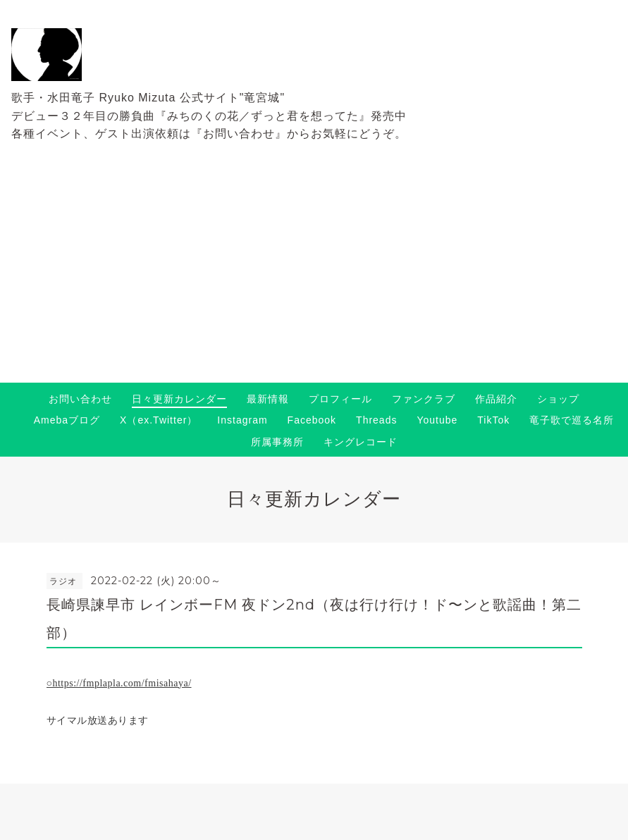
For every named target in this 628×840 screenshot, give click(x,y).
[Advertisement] (314, 277)
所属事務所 (277, 442)
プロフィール (340, 399)
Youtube (437, 420)
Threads (376, 420)
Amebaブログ (67, 420)
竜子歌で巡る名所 (572, 420)
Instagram (242, 420)
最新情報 (268, 399)
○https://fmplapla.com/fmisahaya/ (119, 683)
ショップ (558, 399)
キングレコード (361, 442)
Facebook (312, 420)
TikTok (493, 420)
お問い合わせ (80, 399)
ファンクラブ (424, 399)
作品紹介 (496, 399)
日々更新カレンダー (179, 399)
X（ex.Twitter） (159, 420)
